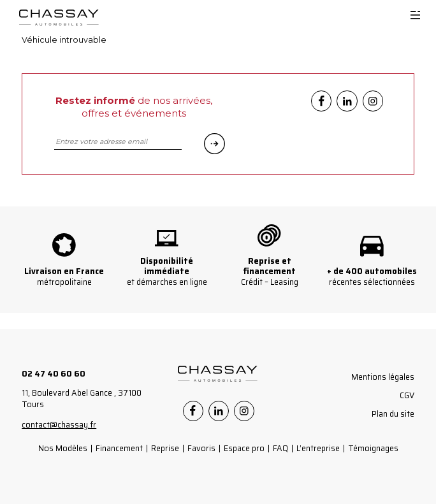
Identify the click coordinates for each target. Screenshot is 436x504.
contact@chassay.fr (59, 425)
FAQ (280, 448)
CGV (407, 395)
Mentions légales (383, 377)
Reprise (165, 448)
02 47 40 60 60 (54, 374)
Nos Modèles (63, 448)
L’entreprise (318, 448)
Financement (119, 448)
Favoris (201, 448)
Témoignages (373, 448)
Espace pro (244, 448)
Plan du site (393, 414)
